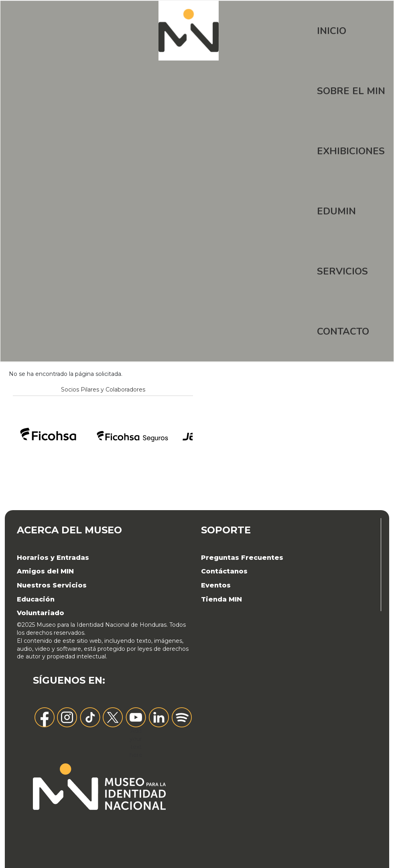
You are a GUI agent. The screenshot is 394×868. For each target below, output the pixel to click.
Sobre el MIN (351, 91)
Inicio (332, 31)
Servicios (342, 271)
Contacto (343, 331)
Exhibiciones (351, 151)
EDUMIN (336, 211)
